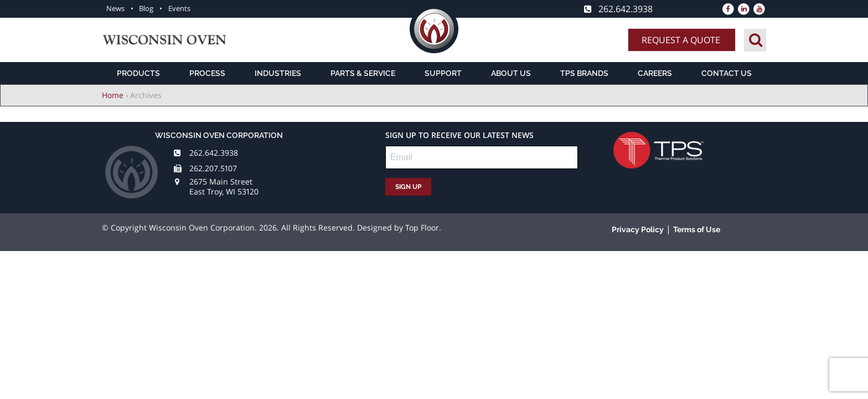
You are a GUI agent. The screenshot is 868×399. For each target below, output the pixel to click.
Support (443, 73)
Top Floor (422, 227)
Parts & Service (363, 73)
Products (138, 73)
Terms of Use (697, 229)
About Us (511, 73)
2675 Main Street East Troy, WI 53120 (224, 186)
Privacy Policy (638, 229)
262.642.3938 (214, 153)
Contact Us (727, 73)
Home (113, 95)
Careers (655, 73)
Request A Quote (681, 40)
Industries (278, 73)
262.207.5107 (213, 168)
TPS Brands (584, 73)
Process (207, 73)
